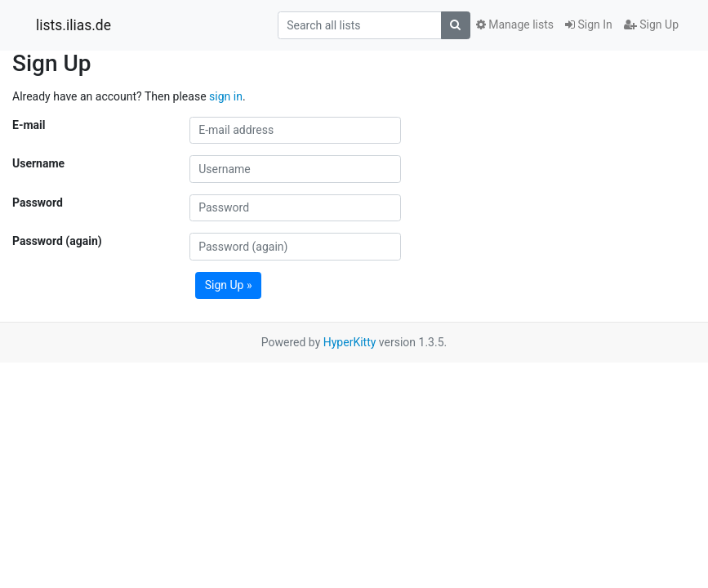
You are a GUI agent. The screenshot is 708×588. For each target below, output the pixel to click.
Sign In (589, 24)
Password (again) (57, 241)
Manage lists (515, 24)
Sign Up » (229, 285)
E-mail (29, 125)
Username (38, 163)
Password (38, 203)
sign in (226, 96)
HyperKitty (350, 342)
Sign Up (651, 24)
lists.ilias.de (73, 25)
